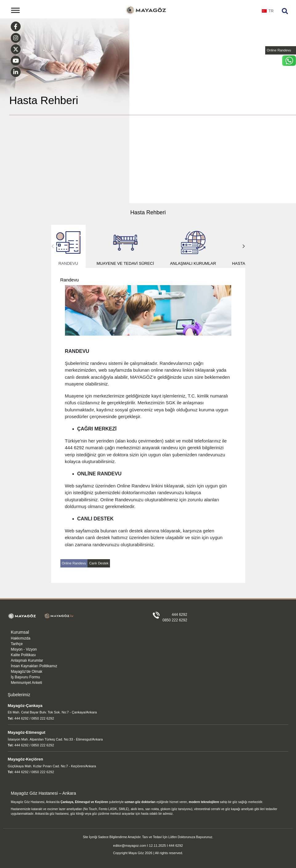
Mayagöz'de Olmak (26, 672)
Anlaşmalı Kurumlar (193, 246)
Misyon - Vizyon (24, 649)
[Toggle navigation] (15, 10)
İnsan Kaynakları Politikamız (34, 666)
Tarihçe (17, 644)
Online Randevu (279, 50)
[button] (244, 246)
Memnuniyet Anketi (26, 683)
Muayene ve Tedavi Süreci (125, 246)
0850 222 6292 (175, 620)
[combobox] (268, 13)
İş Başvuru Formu (25, 677)
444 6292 (180, 615)
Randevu (68, 246)
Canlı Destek (99, 563)
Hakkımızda (20, 638)
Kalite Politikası (23, 655)
